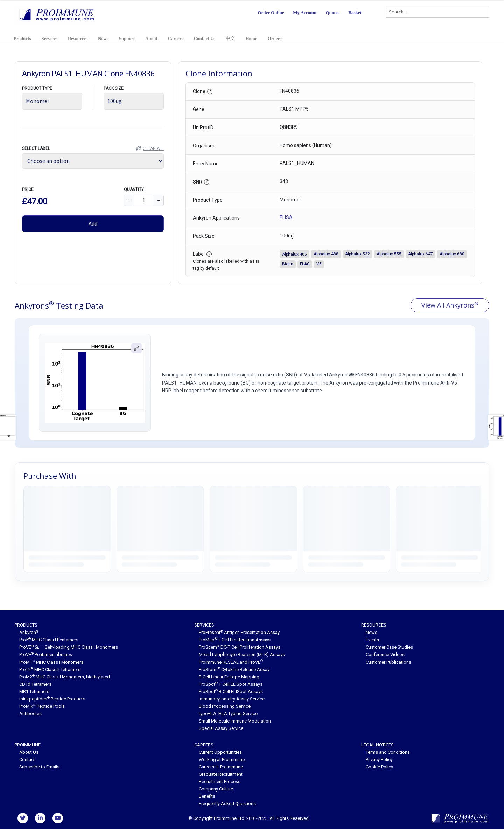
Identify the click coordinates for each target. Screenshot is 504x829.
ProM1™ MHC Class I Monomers (51, 662)
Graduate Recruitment (221, 774)
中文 (230, 38)
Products (22, 38)
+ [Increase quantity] (159, 200)
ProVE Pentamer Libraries (46, 654)
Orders (275, 38)
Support (127, 38)
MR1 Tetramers (34, 692)
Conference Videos (385, 654)
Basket (355, 12)
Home (251, 38)
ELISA (286, 217)
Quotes (333, 12)
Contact (27, 759)
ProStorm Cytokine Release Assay (234, 669)
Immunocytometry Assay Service (232, 699)
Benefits (207, 796)
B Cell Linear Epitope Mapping (229, 677)
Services (49, 38)
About (151, 38)
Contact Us (205, 38)
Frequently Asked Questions (227, 804)
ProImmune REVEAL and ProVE (231, 662)
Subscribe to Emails (39, 767)
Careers (176, 38)
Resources (78, 38)
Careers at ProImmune (221, 767)
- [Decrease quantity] (129, 200)
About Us (29, 752)
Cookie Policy (379, 767)
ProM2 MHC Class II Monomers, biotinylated (65, 677)
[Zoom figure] (137, 348)
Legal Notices (377, 745)
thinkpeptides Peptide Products (52, 699)
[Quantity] (144, 200)
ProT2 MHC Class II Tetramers (50, 669)
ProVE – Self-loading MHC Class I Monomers (69, 647)
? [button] (210, 91)
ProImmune (28, 745)
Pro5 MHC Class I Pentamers (49, 640)
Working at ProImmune (222, 759)
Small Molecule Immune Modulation (235, 721)
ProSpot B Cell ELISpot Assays (231, 692)
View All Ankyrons (450, 305)
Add (93, 223)
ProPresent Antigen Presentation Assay (239, 632)
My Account (305, 12)
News (103, 38)
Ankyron (29, 632)
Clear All (153, 148)
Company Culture (216, 789)
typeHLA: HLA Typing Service (228, 714)
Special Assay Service (221, 728)
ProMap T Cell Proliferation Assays (235, 640)
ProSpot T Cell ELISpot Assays (231, 684)
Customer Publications (388, 662)
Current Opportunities (220, 752)
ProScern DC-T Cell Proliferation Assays (240, 647)
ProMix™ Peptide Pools (42, 706)
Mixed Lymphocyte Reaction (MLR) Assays (242, 654)
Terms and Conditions (388, 752)
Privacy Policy (379, 759)
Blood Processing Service (225, 706)
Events (372, 640)
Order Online (271, 12)
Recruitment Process (220, 782)
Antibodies (30, 714)
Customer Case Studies (389, 647)
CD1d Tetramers (35, 684)
